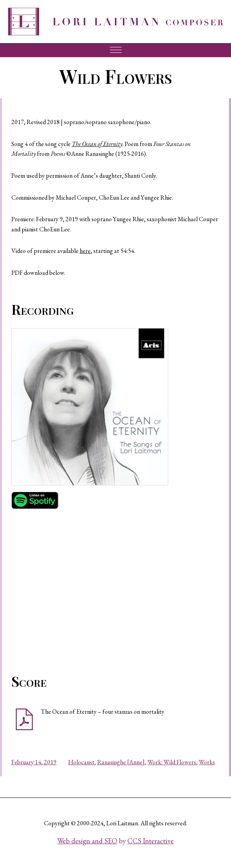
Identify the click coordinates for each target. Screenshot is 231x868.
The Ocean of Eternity (97, 144)
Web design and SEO (87, 841)
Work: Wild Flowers (172, 762)
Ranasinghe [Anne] (121, 762)
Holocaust (81, 762)
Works (207, 762)
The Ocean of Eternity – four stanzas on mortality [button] (103, 712)
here (85, 251)
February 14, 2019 (34, 762)
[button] (90, 407)
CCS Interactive (151, 841)
